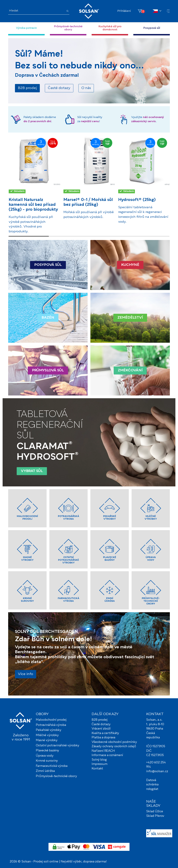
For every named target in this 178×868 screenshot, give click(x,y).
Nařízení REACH (103, 751)
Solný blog (99, 760)
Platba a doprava (103, 738)
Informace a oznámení (107, 755)
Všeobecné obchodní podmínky (114, 742)
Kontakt (97, 769)
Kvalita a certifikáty (105, 733)
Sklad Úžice (155, 812)
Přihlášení (124, 11)
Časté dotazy (101, 724)
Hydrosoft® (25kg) (137, 200)
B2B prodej (100, 720)
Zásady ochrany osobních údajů (114, 746)
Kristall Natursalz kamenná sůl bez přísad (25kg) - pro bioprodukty (33, 205)
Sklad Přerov (155, 816)
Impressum (100, 764)
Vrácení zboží (101, 729)
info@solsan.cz (157, 771)
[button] (169, 11)
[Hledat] (36, 11)
